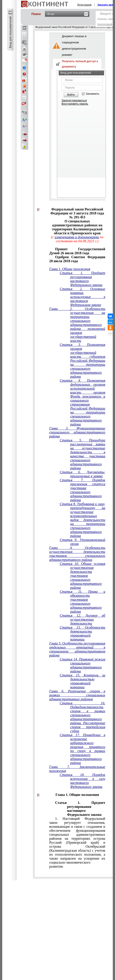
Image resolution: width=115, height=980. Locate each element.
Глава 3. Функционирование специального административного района (77, 432)
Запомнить (93, 94)
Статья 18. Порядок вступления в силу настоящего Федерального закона (82, 781)
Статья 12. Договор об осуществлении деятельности (82, 619)
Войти (71, 95)
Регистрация (85, 5)
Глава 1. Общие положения (70, 269)
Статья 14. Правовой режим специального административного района (82, 665)
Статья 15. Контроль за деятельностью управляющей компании (82, 681)
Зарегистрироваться (74, 100)
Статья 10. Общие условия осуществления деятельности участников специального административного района (82, 576)
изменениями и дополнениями (77, 237)
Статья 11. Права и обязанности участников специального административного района (82, 602)
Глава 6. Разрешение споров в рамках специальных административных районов (77, 695)
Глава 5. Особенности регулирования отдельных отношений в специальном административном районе (77, 649)
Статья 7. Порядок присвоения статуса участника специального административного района (82, 490)
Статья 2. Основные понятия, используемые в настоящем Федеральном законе (82, 297)
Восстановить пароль (75, 104)
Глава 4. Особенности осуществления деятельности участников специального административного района (77, 554)
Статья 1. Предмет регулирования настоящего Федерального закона (82, 279)
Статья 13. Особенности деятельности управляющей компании (82, 633)
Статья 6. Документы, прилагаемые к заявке (82, 474)
